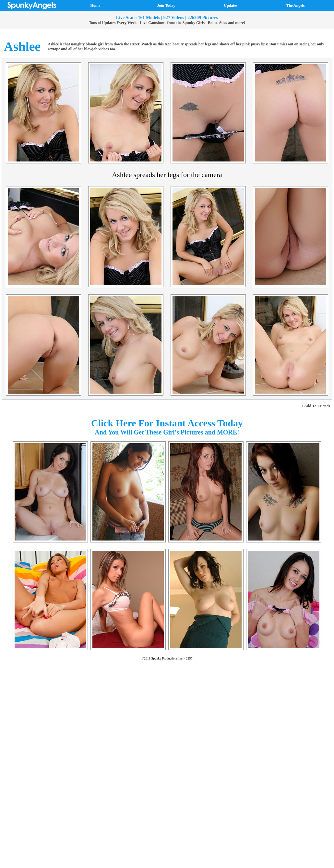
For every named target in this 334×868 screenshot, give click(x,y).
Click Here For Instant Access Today (167, 423)
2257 (189, 658)
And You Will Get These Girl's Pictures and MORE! (167, 432)
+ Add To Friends (316, 406)
